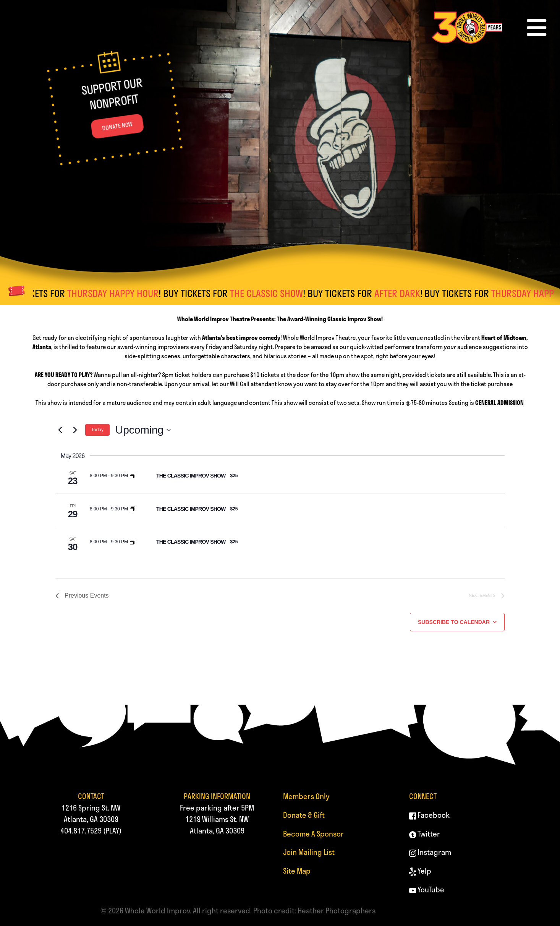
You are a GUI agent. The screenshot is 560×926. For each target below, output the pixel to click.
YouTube (427, 889)
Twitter (425, 834)
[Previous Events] (60, 430)
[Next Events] (75, 430)
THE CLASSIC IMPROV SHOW (191, 476)
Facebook (430, 815)
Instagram (430, 852)
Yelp (420, 871)
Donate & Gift (304, 815)
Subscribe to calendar (454, 622)
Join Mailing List (309, 852)
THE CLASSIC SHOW (272, 293)
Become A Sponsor (313, 834)
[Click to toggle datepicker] (143, 430)
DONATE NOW (117, 126)
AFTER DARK (403, 293)
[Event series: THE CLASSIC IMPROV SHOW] (133, 476)
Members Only (306, 796)
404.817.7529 (81, 831)
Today (97, 430)
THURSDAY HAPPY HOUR (118, 293)
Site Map (297, 871)
